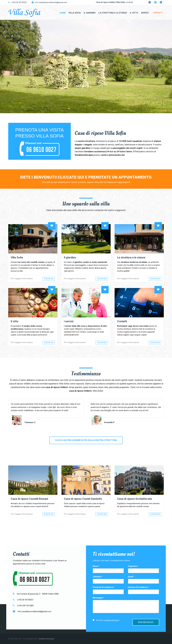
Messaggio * (98, 598)
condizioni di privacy (111, 620)
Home (63, 13)
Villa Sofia (75, 13)
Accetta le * (108, 620)
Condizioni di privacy (46, 639)
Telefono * (98, 577)
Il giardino (90, 13)
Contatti (158, 13)
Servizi (145, 13)
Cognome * (133, 566)
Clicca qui (49, 279)
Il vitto (134, 13)
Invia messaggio (146, 622)
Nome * (96, 566)
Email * (131, 577)
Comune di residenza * (138, 587)
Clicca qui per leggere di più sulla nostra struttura (86, 440)
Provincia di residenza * (104, 587)
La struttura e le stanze (113, 13)
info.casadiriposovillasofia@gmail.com (51, 2)
